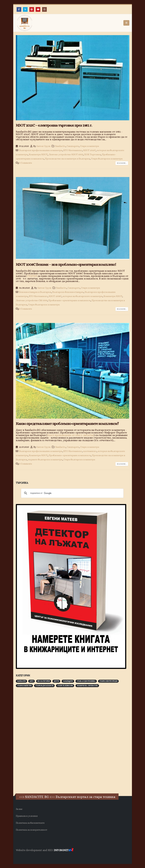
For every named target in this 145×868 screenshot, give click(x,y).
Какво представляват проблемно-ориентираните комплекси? (67, 424)
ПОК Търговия (92, 154)
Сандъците (73, 146)
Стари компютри (90, 146)
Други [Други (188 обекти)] (56, 681)
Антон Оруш (44, 146)
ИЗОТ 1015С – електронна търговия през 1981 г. (54, 125)
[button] (126, 23)
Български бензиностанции (68, 292)
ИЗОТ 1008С (55, 296)
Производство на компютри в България (67, 159)
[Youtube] (38, 9)
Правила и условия (27, 816)
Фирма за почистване (52, 857)
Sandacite (60, 146)
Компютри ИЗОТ (38, 154)
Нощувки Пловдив (76, 857)
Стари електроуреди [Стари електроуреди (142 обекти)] (108, 681)
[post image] (73, 78)
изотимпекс (90, 451)
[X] (25, 9)
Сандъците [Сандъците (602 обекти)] (68, 681)
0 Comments (25, 163)
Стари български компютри (107, 159)
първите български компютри (45, 460)
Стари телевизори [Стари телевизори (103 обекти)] (65, 686)
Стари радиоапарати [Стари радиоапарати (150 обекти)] (44, 686)
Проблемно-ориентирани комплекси (69, 300)
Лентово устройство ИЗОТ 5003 (66, 154)
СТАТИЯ (32, 276)
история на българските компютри (83, 296)
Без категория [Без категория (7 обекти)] (44, 681)
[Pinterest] (32, 9)
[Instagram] (44, 9)
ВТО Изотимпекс (73, 150)
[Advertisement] (40, 740)
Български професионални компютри (41, 150)
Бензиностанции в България (35, 292)
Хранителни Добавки (27, 857)
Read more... (122, 163)
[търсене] (72, 493)
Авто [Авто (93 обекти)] (32, 681)
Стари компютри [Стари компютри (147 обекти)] (24, 686)
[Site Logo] (25, 23)
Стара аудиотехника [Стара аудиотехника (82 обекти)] (86, 681)
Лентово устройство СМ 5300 (32, 300)
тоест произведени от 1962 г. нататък (70, 435)
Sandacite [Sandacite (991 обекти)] (21, 681)
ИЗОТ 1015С (90, 150)
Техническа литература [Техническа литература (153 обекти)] (87, 686)
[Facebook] (19, 9)
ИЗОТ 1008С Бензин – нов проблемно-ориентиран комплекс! (66, 264)
